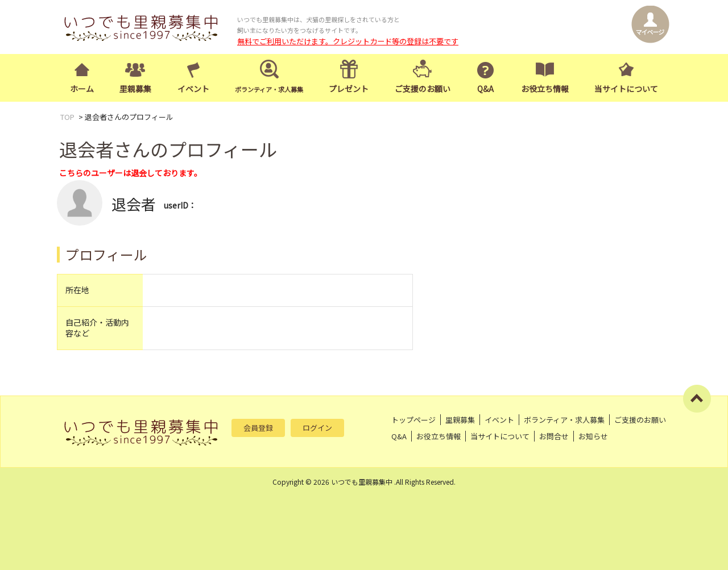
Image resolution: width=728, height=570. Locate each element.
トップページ (413, 420)
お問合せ (554, 436)
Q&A (485, 89)
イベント (193, 89)
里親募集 (135, 89)
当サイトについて (626, 89)
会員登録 (258, 428)
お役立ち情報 (545, 89)
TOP (67, 117)
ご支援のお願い (423, 89)
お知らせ (593, 436)
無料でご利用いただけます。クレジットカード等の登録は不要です (348, 41)
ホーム (82, 89)
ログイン (317, 428)
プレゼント (349, 89)
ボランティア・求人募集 (564, 420)
